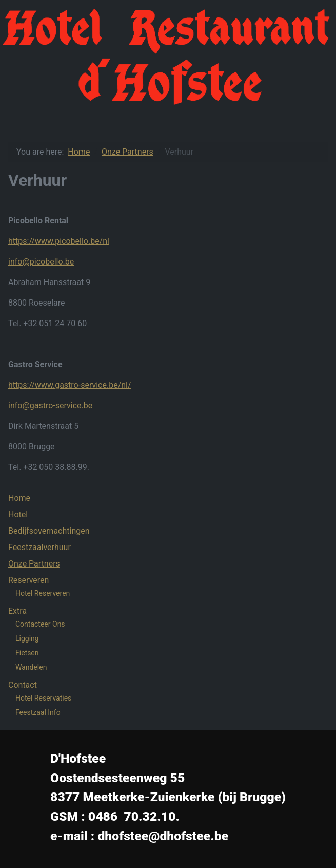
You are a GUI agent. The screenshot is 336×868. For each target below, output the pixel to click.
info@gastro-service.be (50, 405)
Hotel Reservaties (43, 698)
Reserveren (28, 580)
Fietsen (27, 653)
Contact (23, 685)
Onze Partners (34, 564)
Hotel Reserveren (43, 593)
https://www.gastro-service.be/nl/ (70, 385)
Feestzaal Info (38, 712)
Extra (17, 611)
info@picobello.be (41, 262)
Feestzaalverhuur (39, 547)
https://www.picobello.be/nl (59, 241)
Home (19, 498)
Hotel (18, 514)
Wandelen (31, 667)
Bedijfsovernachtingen (49, 531)
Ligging (27, 638)
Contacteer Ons (40, 624)
